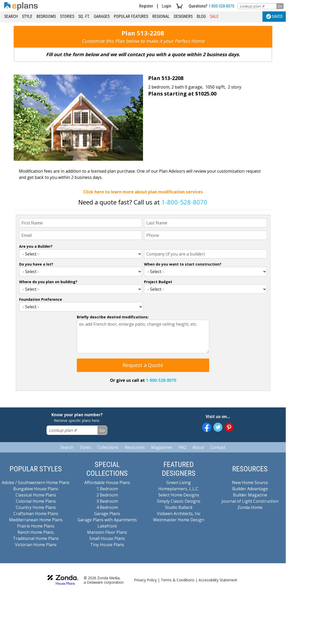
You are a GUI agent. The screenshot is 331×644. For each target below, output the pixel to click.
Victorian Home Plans (36, 545)
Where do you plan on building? (48, 282)
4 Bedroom (107, 507)
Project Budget (158, 282)
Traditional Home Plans (36, 538)
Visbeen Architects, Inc (179, 514)
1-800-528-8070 (221, 6)
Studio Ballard (179, 507)
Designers (183, 16)
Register (146, 6)
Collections (108, 447)
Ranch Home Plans (36, 532)
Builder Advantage (250, 489)
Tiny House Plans (107, 545)
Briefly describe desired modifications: (113, 317)
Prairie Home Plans (36, 526)
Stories (67, 16)
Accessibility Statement (218, 580)
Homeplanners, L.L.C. (179, 489)
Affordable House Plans (107, 482)
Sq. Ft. (84, 16)
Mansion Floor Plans (107, 532)
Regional (161, 16)
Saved (274, 16)
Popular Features (131, 16)
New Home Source (250, 482)
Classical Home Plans (36, 495)
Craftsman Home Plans (36, 514)
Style (27, 16)
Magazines (162, 447)
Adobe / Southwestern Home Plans (36, 482)
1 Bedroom (107, 489)
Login (167, 6)
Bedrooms (46, 16)
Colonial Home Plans (36, 501)
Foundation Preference (41, 299)
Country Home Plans (36, 507)
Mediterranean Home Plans (36, 520)
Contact (218, 447)
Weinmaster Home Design (179, 520)
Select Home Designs (179, 495)
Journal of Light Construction (250, 501)
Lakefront (107, 526)
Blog (201, 16)
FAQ (182, 447)
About (198, 447)
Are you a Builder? (36, 246)
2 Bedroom (107, 495)
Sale (214, 16)
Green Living (179, 482)
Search (11, 16)
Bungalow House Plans (36, 489)
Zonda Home (250, 507)
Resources (135, 447)
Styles (85, 447)
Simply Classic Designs (179, 501)
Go (280, 6)
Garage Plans (107, 514)
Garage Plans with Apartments (107, 520)
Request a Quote (143, 365)
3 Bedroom (107, 501)
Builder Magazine (250, 495)
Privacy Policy (145, 580)
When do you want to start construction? (183, 264)
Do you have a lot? (36, 264)
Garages (102, 16)
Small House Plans (107, 538)
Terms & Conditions (178, 580)
